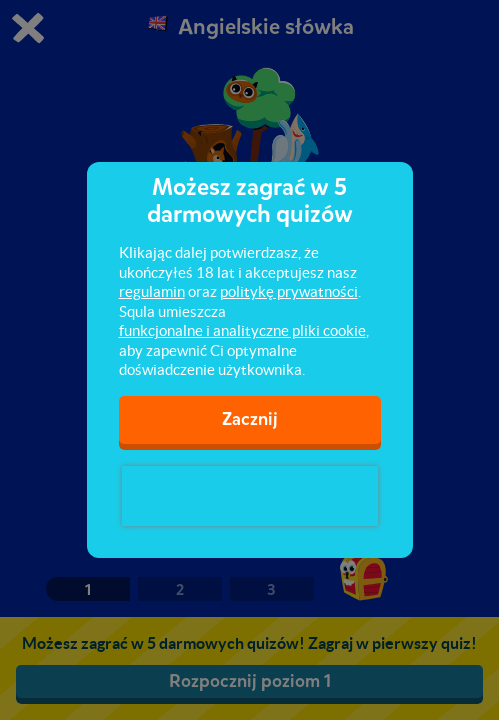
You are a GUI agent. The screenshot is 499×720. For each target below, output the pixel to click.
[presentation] (250, 496)
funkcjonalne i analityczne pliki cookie (242, 330)
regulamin (152, 291)
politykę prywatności (289, 291)
